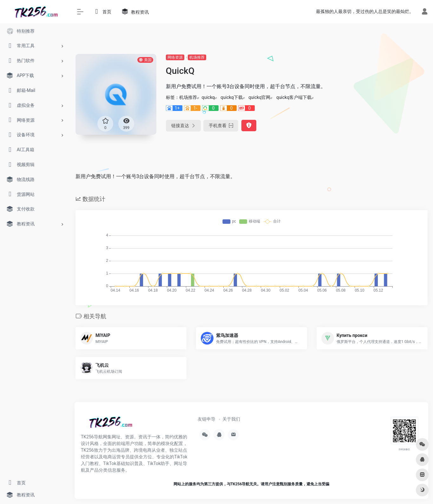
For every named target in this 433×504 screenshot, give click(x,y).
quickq (208, 97)
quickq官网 (259, 97)
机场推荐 (197, 57)
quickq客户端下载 (294, 97)
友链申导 (207, 419)
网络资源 (175, 57)
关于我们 (231, 419)
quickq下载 (231, 97)
